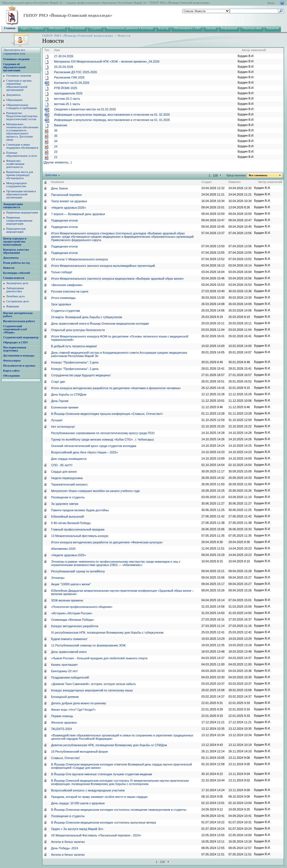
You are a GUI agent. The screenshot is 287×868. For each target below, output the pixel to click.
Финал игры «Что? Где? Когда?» (73, 710)
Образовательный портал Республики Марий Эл (32, 3)
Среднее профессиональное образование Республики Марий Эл (106, 3)
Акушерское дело (17, 283)
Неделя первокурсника (67, 478)
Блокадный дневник (65, 697)
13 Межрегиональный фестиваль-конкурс (80, 536)
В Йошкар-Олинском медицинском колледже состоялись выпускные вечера (104, 822)
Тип (47, 50)
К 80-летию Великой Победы (71, 523)
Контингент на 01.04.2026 (72, 83)
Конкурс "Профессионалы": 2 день (75, 369)
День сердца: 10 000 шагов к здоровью (78, 803)
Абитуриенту (57, 28)
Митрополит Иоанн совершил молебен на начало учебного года (95, 491)
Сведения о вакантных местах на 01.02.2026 (85, 109)
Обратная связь (252, 28)
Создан (206, 182)
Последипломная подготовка (15, 349)
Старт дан (58, 382)
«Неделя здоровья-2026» (69, 208)
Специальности (14, 278)
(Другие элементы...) (58, 162)
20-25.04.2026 (64, 67)
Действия (51, 175)
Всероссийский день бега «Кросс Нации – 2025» (84, 452)
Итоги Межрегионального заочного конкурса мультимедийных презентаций (103, 266)
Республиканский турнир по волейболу (78, 571)
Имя (57, 50)
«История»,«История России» (72, 613)
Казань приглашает (64, 665)
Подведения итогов (64, 220)
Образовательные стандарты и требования (21, 106)
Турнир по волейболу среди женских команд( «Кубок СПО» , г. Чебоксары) (102, 439)
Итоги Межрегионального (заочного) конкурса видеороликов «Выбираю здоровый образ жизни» (117, 279)
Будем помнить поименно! (69, 639)
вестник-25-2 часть (67, 99)
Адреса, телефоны (32, 28)
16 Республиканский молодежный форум (79, 752)
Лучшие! (57, 420)
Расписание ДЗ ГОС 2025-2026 (76, 72)
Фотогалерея (12, 361)
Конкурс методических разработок (75, 626)
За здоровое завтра (65, 504)
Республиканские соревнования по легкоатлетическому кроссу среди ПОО (103, 433)
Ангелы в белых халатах (68, 842)
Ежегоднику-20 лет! (64, 671)
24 (56, 146)
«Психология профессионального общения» (82, 607)
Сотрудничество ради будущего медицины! (81, 375)
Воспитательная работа (19, 321)
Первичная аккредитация (22, 212)
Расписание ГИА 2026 (69, 77)
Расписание (77, 28)
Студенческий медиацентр (21, 337)
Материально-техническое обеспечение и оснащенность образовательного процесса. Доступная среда (22, 132)
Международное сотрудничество (16, 185)
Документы (13, 95)
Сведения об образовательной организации (14, 67)
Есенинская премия (65, 407)
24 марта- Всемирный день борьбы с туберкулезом (87, 317)
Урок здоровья (61, 304)
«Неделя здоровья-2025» (69, 555)
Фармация (13, 306)
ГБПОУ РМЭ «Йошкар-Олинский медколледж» (180, 3)
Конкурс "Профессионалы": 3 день (75, 362)
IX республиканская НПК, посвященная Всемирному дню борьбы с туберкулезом (107, 632)
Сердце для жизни (64, 472)
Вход (271, 3)
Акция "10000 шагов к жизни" (71, 584)
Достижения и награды (19, 355)
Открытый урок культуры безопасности (78, 330)
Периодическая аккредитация (16, 230)
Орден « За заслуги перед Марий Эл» (77, 829)
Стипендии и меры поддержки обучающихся (22, 146)
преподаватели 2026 (68, 93)
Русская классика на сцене (70, 291)
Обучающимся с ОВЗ (187, 28)
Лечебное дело (15, 296)
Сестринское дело (18, 301)
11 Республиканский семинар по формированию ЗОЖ (88, 645)
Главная (10, 28)
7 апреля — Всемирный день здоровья (78, 214)
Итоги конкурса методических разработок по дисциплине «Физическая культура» (107, 542)
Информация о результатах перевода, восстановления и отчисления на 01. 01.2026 (112, 120)
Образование (14, 100)
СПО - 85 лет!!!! (62, 465)
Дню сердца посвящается (69, 459)
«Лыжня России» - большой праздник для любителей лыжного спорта (99, 658)
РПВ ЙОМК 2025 (66, 88)
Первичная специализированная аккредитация (19, 221)
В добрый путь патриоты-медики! (74, 346)
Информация (229, 28)
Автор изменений (254, 50)
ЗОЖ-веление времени (67, 600)
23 (56, 152)
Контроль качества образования (16, 251)
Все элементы (258, 175)
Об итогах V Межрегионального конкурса (79, 259)
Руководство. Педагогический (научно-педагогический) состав (22, 116)
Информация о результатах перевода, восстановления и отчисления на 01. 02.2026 (112, 115)
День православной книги (69, 652)
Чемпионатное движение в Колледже (130, 28)
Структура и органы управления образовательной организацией (19, 85)
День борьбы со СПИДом (69, 394)
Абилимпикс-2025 (63, 549)
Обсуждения (11, 376)
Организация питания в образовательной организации (21, 194)
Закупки (211, 28)
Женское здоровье (64, 722)
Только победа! (62, 272)
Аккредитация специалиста (13, 206)
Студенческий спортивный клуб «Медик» (15, 329)
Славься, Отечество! (65, 758)
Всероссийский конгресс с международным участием (88, 790)
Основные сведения (16, 59)
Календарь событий (16, 273)
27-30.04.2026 (64, 56)
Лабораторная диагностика (15, 290)
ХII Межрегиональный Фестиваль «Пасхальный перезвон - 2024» (96, 835)
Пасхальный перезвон (66, 195)
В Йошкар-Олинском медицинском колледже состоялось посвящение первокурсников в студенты (119, 810)
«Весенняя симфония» (67, 285)
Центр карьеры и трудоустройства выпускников (15, 242)
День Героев (60, 401)
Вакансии (273, 28)
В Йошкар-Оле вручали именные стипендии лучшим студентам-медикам (102, 774)
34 (56, 141)
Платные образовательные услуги (21, 154)
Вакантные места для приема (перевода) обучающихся (20, 175)
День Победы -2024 (65, 848)
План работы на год (16, 263)
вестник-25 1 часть (67, 104)
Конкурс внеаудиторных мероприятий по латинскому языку (92, 690)
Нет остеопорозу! (63, 427)
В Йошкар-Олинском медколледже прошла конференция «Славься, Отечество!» (107, 414)
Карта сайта (11, 371)
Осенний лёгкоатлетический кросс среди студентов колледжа (94, 446)
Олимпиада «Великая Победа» (73, 620)
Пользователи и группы (19, 366)
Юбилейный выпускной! (68, 517)
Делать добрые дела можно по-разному (79, 703)
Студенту (96, 28)
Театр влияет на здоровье (69, 201)
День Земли (59, 188)
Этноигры (58, 578)
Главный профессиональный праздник (78, 529)
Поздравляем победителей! (70, 677)
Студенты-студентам (65, 311)
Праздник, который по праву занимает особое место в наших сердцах (99, 797)
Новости (9, 268)
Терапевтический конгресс (69, 484)
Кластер (163, 28)
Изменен (235, 182)
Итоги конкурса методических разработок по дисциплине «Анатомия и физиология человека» (116, 388)
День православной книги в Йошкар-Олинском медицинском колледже (100, 324)
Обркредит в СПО (15, 342)
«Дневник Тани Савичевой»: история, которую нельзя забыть (94, 684)
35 (56, 136)
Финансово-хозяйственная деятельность (15, 164)
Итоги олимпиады (63, 298)
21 (56, 157)
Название (58, 182)
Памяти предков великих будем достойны (80, 510)
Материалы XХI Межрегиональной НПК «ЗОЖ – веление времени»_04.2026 (107, 61)
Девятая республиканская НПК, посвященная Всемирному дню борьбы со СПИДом (109, 745)
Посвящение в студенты (68, 497)
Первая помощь (62, 716)
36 (56, 130)
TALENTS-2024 (61, 729)
